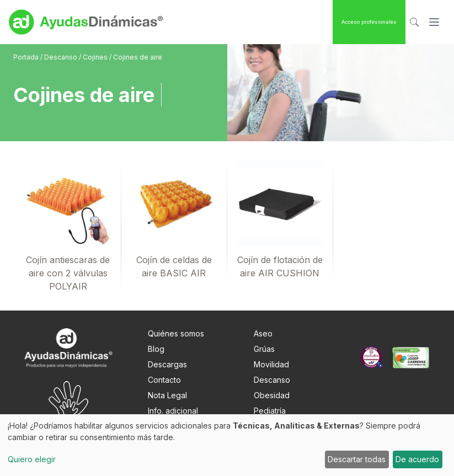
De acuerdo (417, 459)
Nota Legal (167, 395)
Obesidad (272, 395)
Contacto (164, 380)
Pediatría (270, 411)
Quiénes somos (176, 333)
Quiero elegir (32, 459)
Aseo (263, 333)
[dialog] (227, 445)
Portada (27, 57)
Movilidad (271, 364)
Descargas (167, 364)
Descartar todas (357, 459)
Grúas (264, 349)
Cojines (96, 57)
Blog (156, 349)
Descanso (62, 57)
